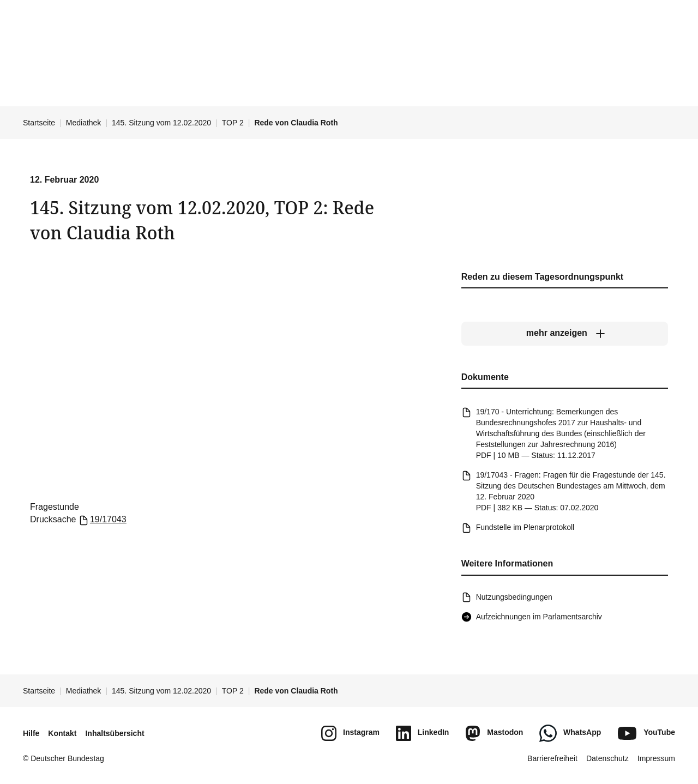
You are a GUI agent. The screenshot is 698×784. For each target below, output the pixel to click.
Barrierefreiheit (552, 758)
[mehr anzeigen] (565, 334)
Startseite (39, 123)
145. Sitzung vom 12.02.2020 (161, 123)
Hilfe (31, 733)
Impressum (656, 758)
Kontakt (62, 733)
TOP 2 (233, 123)
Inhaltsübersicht (115, 733)
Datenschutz (607, 758)
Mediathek (84, 123)
